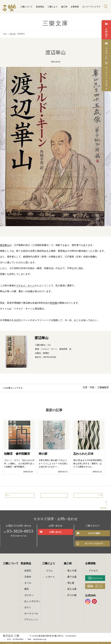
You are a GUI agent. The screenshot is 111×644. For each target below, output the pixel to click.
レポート (50, 574)
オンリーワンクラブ (91, 7)
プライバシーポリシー (32, 641)
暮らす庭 (72, 568)
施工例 (64, 7)
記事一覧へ (54, 496)
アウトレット (31, 616)
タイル (28, 580)
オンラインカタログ (106, 77)
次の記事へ (92, 496)
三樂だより (53, 7)
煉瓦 (27, 586)
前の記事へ (16, 496)
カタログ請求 (106, 51)
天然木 (28, 574)
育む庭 (71, 580)
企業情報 (75, 7)
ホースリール (31, 610)
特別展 (54, 302)
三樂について (26, 7)
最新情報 (11, 641)
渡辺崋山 (5, 244)
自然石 (28, 568)
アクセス (93, 568)
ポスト (28, 604)
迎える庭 (72, 586)
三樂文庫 (12, 34)
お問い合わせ (106, 31)
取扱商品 (40, 7)
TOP (5, 34)
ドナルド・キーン (25, 285)
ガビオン (29, 592)
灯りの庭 (72, 592)
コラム (49, 568)
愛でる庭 (72, 574)
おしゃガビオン (32, 598)
